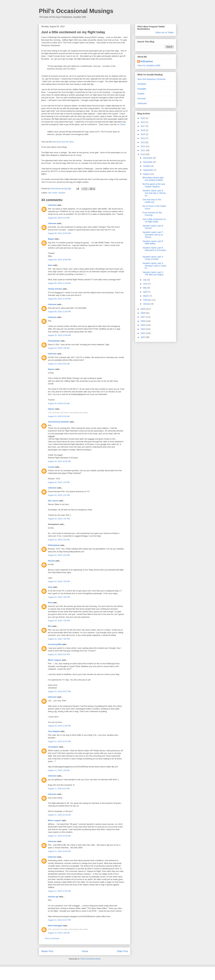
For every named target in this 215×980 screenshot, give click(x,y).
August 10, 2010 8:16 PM (59, 654)
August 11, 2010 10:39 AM (59, 836)
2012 (143, 146)
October (147, 166)
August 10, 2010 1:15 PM (59, 482)
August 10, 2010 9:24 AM (59, 416)
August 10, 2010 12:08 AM (59, 335)
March (146, 296)
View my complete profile (149, 65)
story (55, 142)
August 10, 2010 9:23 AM (59, 403)
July (145, 280)
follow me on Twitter (165, 32)
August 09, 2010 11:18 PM (59, 283)
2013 (143, 142)
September (148, 170)
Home (85, 951)
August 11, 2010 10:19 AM (59, 815)
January (147, 304)
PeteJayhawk (54, 341)
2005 (143, 325)
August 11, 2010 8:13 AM (59, 789)
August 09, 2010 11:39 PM (59, 299)
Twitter (123, 124)
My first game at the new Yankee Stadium (154, 185)
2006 (143, 321)
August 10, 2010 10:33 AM (59, 461)
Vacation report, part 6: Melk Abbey (153, 242)
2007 (143, 317)
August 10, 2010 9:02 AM (59, 364)
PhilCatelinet (54, 545)
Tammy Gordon (55, 289)
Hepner (51, 369)
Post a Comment (52, 938)
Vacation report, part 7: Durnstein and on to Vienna (153, 235)
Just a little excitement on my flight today (154, 220)
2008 (143, 313)
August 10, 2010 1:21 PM (59, 495)
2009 (143, 309)
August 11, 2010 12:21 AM (59, 741)
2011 (143, 150)
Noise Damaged (55, 926)
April (145, 292)
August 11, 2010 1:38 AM (59, 770)
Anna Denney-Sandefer (58, 422)
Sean (50, 265)
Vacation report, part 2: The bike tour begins (153, 273)
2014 (143, 138)
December (148, 158)
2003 (143, 333)
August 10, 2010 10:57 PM (59, 691)
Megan (51, 239)
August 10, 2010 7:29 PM (59, 621)
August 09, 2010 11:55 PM (59, 312)
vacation (62, 193)
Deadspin (142, 84)
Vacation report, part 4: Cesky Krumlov (153, 258)
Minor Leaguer (55, 660)
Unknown (52, 205)
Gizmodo (142, 99)
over (63, 142)
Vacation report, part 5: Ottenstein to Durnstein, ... (155, 250)
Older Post (122, 951)
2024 (143, 118)
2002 (143, 337)
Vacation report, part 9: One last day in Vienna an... (154, 193)
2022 (143, 122)
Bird (50, 626)
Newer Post (47, 951)
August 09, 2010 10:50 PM (59, 233)
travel (55, 193)
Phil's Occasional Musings (76, 11)
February (147, 300)
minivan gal (53, 897)
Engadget (142, 89)
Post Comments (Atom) (90, 959)
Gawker (141, 94)
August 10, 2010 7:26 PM (59, 597)
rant (50, 193)
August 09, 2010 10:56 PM (59, 260)
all (60, 142)
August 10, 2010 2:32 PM (59, 540)
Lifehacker (142, 103)
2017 (143, 126)
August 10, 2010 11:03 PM (59, 726)
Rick (50, 603)
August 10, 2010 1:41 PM (59, 519)
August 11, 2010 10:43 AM (59, 851)
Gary (50, 587)
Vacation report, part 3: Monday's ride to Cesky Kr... (154, 266)
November (148, 162)
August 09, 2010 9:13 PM (59, 218)
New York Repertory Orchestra (151, 79)
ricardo (51, 467)
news (71, 142)
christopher (53, 747)
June (146, 284)
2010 (143, 154)
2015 (143, 134)
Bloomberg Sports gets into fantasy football (153, 179)
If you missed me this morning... (152, 214)
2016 (143, 130)
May (145, 288)
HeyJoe (51, 561)
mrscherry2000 (55, 644)
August (146, 174)
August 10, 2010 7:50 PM (59, 639)
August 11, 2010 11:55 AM (59, 891)
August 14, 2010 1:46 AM (59, 933)
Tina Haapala (54, 731)
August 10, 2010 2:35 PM (59, 555)
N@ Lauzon (53, 501)
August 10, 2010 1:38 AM (59, 348)
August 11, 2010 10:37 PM (59, 920)
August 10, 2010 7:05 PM (59, 581)
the (67, 142)
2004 (143, 329)
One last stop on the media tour (152, 201)
